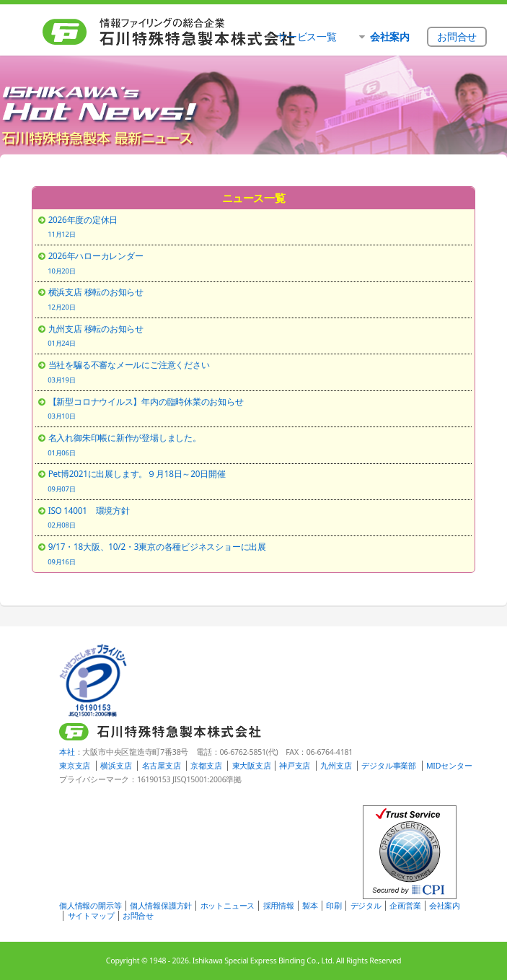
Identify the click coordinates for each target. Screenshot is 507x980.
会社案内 (445, 906)
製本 (310, 906)
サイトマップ (91, 916)
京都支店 (206, 766)
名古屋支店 (162, 766)
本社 (67, 752)
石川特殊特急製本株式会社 (175, 32)
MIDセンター (449, 766)
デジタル (366, 906)
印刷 (334, 906)
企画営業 (405, 906)
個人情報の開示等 (90, 906)
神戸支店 (295, 766)
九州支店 (336, 766)
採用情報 (279, 906)
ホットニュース (228, 906)
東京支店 (75, 766)
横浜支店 (116, 766)
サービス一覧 (307, 36)
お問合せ (138, 916)
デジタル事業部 (388, 766)
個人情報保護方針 (161, 906)
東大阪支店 (252, 766)
